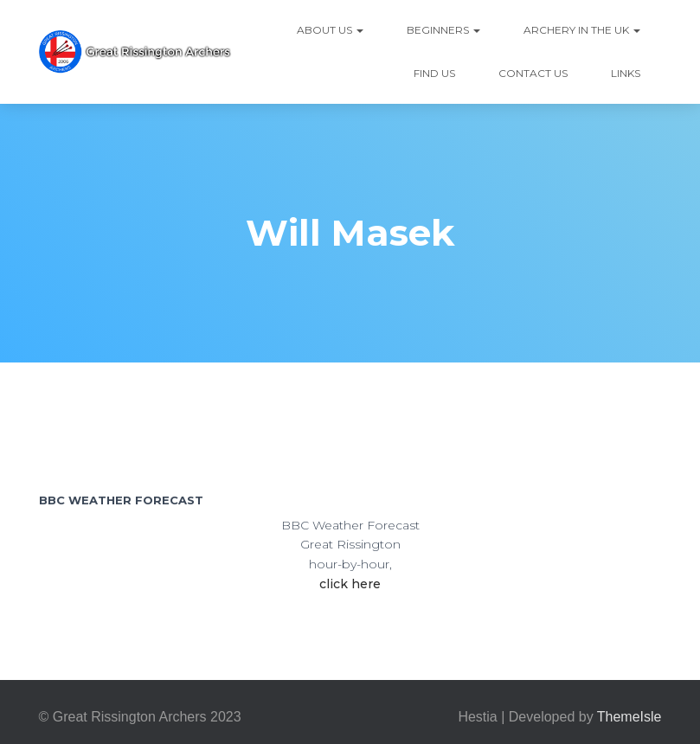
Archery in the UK (582, 30)
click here (350, 584)
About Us (330, 30)
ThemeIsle (629, 717)
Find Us (434, 73)
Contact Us (533, 73)
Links (626, 73)
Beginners (443, 30)
